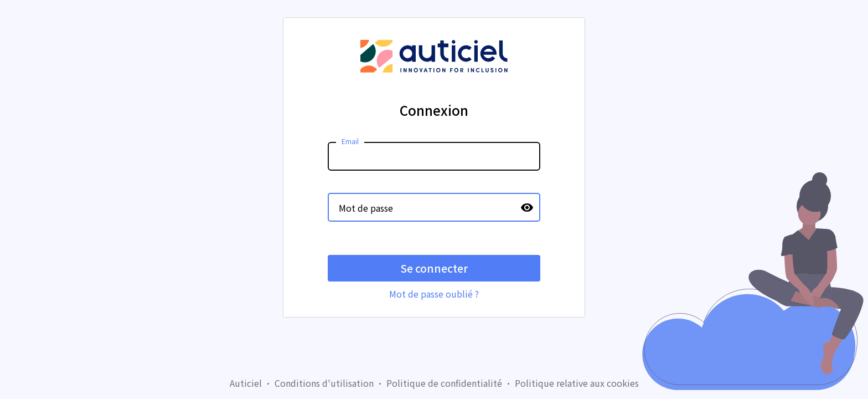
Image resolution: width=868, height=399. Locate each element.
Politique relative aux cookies (577, 383)
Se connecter (434, 268)
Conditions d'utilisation (324, 383)
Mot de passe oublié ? (434, 294)
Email (350, 141)
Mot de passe (366, 208)
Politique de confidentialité (444, 383)
